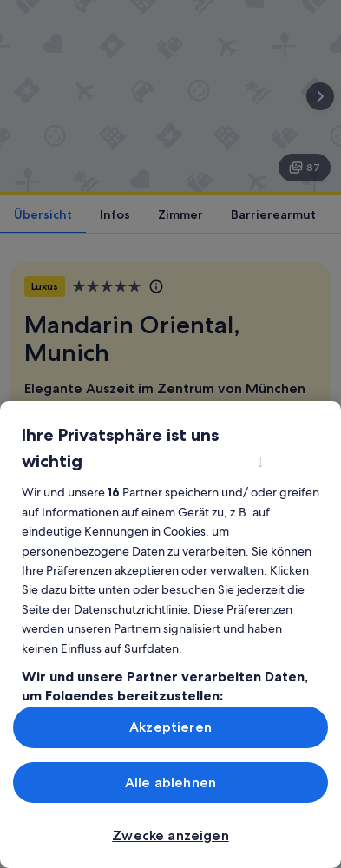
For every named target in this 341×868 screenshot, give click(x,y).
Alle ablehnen (170, 783)
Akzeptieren (170, 727)
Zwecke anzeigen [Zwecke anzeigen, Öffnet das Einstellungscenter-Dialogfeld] (170, 835)
